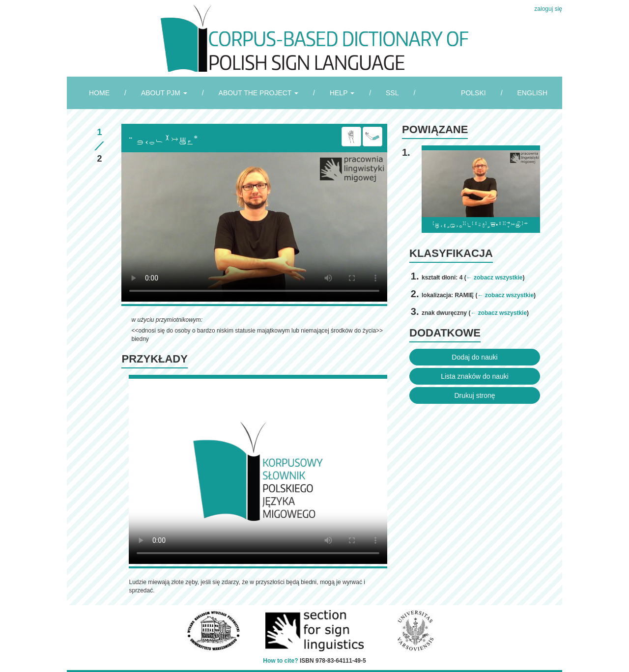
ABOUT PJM (164, 93)
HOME (99, 93)
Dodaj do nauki (474, 357)
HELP (342, 93)
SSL (392, 93)
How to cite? (280, 661)
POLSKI (473, 93)
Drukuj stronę (474, 395)
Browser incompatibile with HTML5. (254, 227)
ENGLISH (532, 93)
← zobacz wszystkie (495, 278)
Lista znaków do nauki (475, 376)
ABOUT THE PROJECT (258, 93)
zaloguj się (548, 9)
